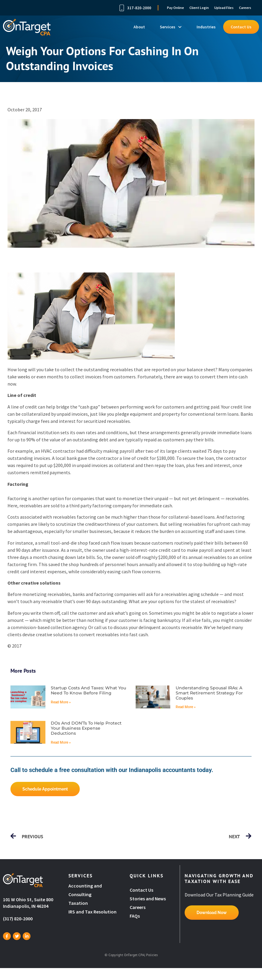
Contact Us (241, 27)
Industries (206, 27)
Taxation (78, 903)
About (139, 27)
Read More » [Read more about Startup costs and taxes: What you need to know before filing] (61, 702)
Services (171, 27)
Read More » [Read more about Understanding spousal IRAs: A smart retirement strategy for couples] (186, 707)
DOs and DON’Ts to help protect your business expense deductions (86, 728)
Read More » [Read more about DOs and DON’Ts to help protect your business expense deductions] (61, 742)
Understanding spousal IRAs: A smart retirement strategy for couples (209, 693)
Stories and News (148, 899)
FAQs (135, 916)
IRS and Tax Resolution (92, 912)
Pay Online (176, 8)
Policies (152, 955)
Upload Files (224, 8)
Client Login (199, 8)
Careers (245, 8)
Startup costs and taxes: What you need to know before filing (88, 690)
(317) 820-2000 (18, 919)
